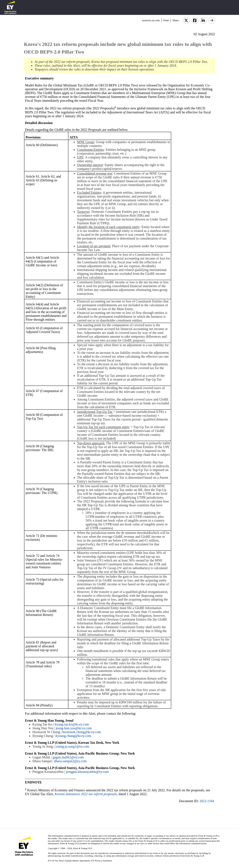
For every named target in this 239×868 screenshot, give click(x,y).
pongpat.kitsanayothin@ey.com (87, 772)
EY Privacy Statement (102, 861)
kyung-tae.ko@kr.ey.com (72, 724)
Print (166, 20)
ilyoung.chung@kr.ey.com (73, 736)
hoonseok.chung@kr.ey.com (82, 732)
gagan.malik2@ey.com (68, 757)
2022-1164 (207, 801)
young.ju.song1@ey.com (72, 746)
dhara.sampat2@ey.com (70, 761)
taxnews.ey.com (151, 20)
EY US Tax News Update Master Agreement (69, 861)
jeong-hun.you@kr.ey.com (74, 728)
